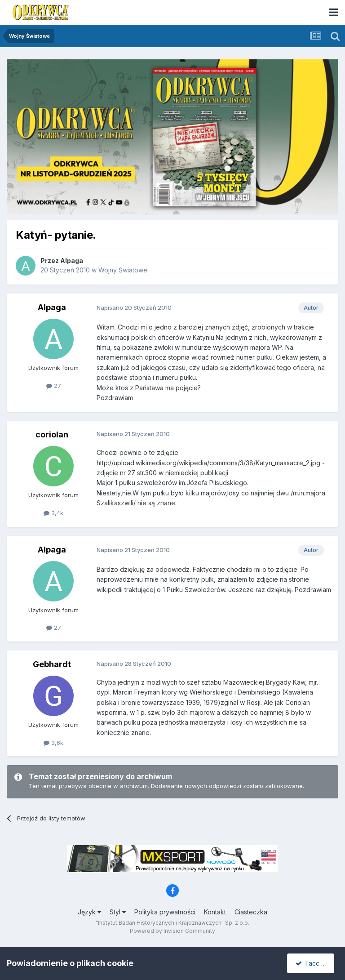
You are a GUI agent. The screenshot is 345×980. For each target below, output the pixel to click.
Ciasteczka (251, 912)
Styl (118, 912)
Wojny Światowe (123, 270)
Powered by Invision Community (172, 931)
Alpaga (72, 261)
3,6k (53, 743)
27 (54, 386)
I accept (312, 963)
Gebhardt (52, 664)
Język (89, 912)
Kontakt (215, 912)
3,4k (53, 513)
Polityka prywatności (165, 912)
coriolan (52, 434)
